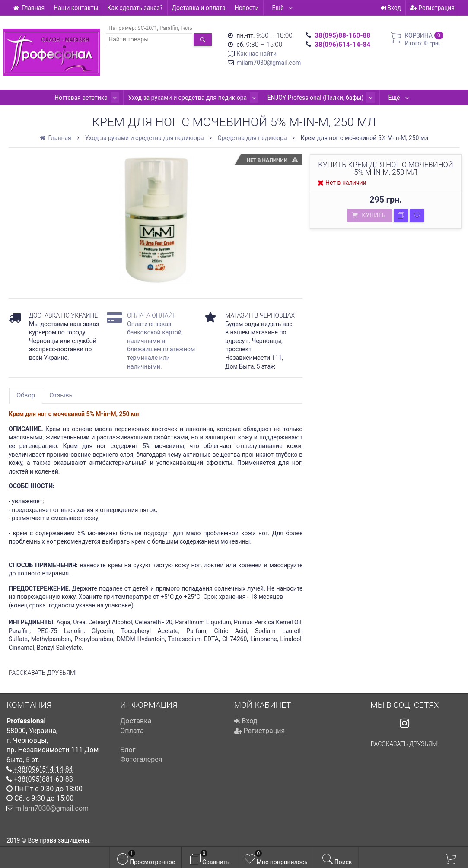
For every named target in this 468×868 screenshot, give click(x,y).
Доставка (136, 721)
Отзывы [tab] (62, 395)
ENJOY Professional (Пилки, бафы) (317, 98)
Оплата (132, 731)
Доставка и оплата (199, 8)
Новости (247, 8)
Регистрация (432, 8)
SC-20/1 (147, 28)
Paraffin (169, 28)
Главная (29, 8)
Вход (391, 8)
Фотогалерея (141, 759)
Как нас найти (256, 54)
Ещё (283, 8)
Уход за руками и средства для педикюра (193, 98)
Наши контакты (76, 8)
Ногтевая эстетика (91, 98)
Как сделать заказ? (135, 8)
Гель (186, 28)
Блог (128, 750)
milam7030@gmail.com (269, 63)
